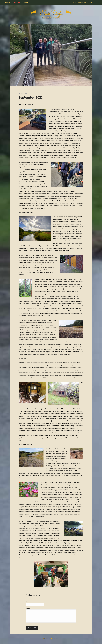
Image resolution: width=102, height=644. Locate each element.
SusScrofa (8, 3)
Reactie (28, 609)
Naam (27, 603)
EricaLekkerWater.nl (50, 639)
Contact (58, 639)
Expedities (17, 3)
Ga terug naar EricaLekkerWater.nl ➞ (83, 3)
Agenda (26, 3)
